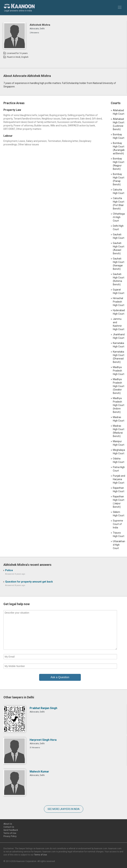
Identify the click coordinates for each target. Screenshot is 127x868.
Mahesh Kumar (39, 772)
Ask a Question (60, 677)
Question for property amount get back (29, 582)
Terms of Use (10, 833)
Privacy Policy (10, 836)
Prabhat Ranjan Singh (43, 708)
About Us (8, 824)
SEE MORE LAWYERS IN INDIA (64, 809)
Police (9, 570)
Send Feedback (11, 830)
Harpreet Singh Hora (43, 740)
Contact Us (9, 827)
